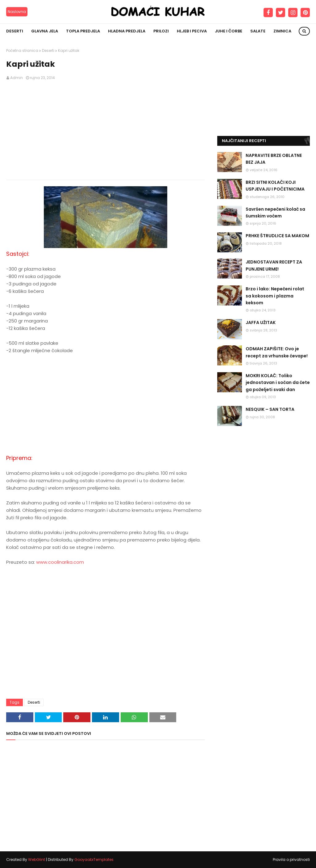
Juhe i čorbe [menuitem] (229, 31)
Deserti (48, 51)
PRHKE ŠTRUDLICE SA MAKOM (277, 236)
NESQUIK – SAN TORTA (270, 409)
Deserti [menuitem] (15, 31)
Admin (17, 78)
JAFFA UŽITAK (261, 322)
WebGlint (37, 860)
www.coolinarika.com (60, 562)
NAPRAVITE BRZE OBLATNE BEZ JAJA (274, 159)
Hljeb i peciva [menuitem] (192, 31)
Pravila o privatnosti (291, 860)
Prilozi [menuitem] (161, 31)
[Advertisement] (106, 130)
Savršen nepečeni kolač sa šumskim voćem (275, 213)
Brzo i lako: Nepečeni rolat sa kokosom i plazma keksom (275, 296)
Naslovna (17, 12)
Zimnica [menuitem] (282, 31)
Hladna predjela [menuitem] (127, 31)
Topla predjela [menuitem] (83, 31)
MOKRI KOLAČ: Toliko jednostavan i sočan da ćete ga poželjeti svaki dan (278, 383)
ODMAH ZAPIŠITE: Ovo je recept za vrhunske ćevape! (277, 352)
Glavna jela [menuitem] (45, 31)
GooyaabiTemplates (94, 860)
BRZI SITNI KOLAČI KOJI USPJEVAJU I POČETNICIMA (275, 186)
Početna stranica (22, 51)
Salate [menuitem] (258, 31)
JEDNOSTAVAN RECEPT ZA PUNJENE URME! (274, 265)
